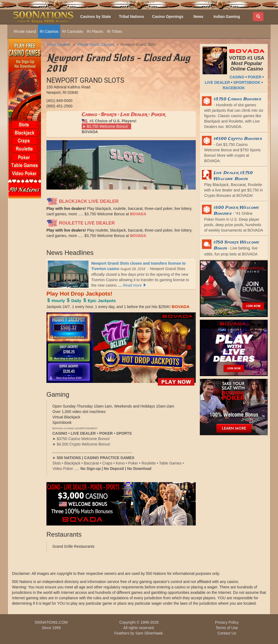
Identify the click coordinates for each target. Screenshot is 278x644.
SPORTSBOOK (247, 82)
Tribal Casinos (59, 44)
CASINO (237, 77)
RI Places (95, 31)
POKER (255, 77)
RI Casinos (49, 31)
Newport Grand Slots (138, 44)
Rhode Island (25, 31)
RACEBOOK (234, 88)
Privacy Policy (227, 622)
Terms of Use (227, 628)
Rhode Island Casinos (96, 44)
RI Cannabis (73, 31)
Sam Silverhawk (149, 633)
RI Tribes (115, 31)
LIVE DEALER (217, 82)
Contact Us (227, 633)
